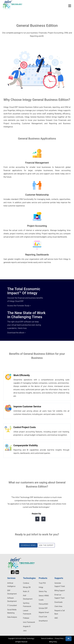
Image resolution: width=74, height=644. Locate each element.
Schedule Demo (28, 545)
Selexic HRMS (44, 596)
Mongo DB (27, 587)
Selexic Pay (43, 591)
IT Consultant (12, 605)
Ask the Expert (46, 545)
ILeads (41, 600)
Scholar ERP (43, 608)
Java (25, 631)
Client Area (58, 606)
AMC (56, 618)
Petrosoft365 (43, 604)
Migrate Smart (44, 612)
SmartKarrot (43, 621)
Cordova (26, 583)
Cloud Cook (43, 617)
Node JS (26, 591)
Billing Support (60, 591)
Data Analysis (12, 617)
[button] (69, 639)
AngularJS (27, 626)
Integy (41, 587)
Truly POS (42, 583)
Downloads (59, 602)
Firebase (26, 618)
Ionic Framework (29, 622)
